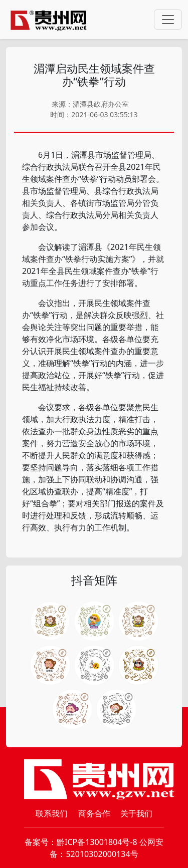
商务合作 (94, 813)
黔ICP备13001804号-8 (97, 842)
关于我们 (136, 813)
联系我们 (52, 813)
